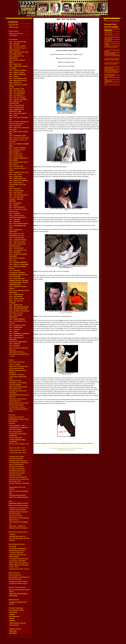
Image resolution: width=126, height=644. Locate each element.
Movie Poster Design (16, 516)
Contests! (107, 45)
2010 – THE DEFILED (16, 193)
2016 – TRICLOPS (15, 329)
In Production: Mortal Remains (19, 559)
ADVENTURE (13, 612)
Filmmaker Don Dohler (16, 459)
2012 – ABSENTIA (15, 222)
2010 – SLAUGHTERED (16, 191)
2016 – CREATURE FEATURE (18, 309)
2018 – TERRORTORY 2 (17, 336)
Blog (105, 20)
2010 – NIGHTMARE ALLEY (18, 178)
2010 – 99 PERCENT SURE (18, 136)
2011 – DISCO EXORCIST (17, 207)
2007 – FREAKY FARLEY (17, 72)
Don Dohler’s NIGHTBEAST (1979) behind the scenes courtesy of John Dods (18, 551)
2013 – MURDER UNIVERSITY (18, 262)
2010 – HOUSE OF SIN (16, 166)
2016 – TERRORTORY (16, 327)
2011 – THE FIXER (15, 219)
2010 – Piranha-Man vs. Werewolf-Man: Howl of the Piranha (18, 185)
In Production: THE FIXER (17, 561)
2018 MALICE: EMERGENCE (18, 342)
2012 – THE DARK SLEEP (17, 242)
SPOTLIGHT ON (14, 600)
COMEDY (12, 614)
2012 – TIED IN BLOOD (16, 248)
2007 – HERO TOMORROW (18, 74)
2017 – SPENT (14, 332)
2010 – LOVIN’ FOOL (16, 177)
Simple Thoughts (78, 448)
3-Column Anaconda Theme (60, 448)
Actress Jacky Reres (16, 438)
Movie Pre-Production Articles (18, 532)
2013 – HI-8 (13, 260)
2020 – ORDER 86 (15, 344)
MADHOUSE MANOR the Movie (18, 503)
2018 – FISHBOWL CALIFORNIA (19, 334)
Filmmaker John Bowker (17, 469)
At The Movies (13, 39)
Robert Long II (14, 27)
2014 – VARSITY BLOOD (17, 299)
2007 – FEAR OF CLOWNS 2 (18, 70)
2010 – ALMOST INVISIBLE (18, 148)
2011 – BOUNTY (14, 205)
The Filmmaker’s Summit (17, 407)
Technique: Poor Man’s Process (19, 569)
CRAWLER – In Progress (17, 375)
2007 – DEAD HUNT (15, 64)
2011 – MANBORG (15, 213)
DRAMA (12, 619)
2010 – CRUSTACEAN (16, 156)
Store (106, 79)
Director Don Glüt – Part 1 (17, 448)
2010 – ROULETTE (15, 189)
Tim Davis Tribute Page (16, 608)
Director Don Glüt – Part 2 (18, 450)
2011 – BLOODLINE (15, 203)
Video (106, 83)
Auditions (12, 534)
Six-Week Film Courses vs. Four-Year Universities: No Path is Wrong (19, 538)
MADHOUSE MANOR (110, 53)
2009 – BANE (13, 115)
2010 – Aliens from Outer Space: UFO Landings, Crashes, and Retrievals (19, 140)
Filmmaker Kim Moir (16, 475)
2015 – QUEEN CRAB (16, 305)
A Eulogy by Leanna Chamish (18, 581)
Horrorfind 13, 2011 (15, 381)
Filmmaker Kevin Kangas (17, 473)
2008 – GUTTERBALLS (16, 95)
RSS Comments (70, 450)
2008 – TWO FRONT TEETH (18, 113)
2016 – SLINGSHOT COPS (17, 325)
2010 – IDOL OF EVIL (16, 174)
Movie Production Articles (17, 544)
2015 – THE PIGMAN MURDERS (19, 307)
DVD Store (12, 415)
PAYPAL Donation (14, 573)
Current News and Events (17, 362)
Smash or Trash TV (109, 77)
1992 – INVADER (14, 44)
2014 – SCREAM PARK (16, 295)
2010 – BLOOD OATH (16, 154)
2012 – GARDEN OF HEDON (18, 240)
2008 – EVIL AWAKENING (17, 93)
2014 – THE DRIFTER (16, 297)
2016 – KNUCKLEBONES (17, 319)
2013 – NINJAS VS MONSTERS (19, 264)
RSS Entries (61, 450)
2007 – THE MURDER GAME (18, 79)
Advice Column (14, 31)
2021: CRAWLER (14, 346)
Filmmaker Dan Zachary (17, 457)
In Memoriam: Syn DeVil (16, 417)
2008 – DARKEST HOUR (17, 89)
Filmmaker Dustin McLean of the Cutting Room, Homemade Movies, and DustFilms (19, 463)
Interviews (12, 423)
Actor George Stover (16, 432)
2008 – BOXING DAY (16, 83)
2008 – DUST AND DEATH (17, 91)
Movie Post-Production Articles (18, 505)
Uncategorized (108, 81)
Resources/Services (15, 575)
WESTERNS (13, 633)
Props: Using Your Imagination (19, 563)
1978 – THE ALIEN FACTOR (18, 42)
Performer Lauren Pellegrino (18, 477)
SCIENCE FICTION (15, 629)
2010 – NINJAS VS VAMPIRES (18, 181)
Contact (11, 360)
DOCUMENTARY (14, 617)
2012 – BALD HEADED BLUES (19, 224)
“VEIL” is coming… (15, 364)
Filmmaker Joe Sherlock (17, 467)
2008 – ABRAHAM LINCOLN (18, 81)
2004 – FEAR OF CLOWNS (17, 46)
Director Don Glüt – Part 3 (18, 453)
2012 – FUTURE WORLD (17, 238)
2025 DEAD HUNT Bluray (17, 352)
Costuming (13, 547)
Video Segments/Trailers (16, 610)
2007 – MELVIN (14, 76)
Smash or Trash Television (17, 587)
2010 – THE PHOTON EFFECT (18, 195)
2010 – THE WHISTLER (16, 197)
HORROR (12, 621)
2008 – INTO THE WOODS (17, 97)
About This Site (14, 25)
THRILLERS (13, 631)
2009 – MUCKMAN (15, 126)
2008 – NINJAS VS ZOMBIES (18, 99)
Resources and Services (111, 70)
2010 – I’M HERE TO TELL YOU (19, 172)
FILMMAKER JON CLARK (17, 471)
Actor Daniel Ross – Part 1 (17, 426)
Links (11, 501)
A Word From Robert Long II (18, 583)
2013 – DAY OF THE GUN (17, 258)
